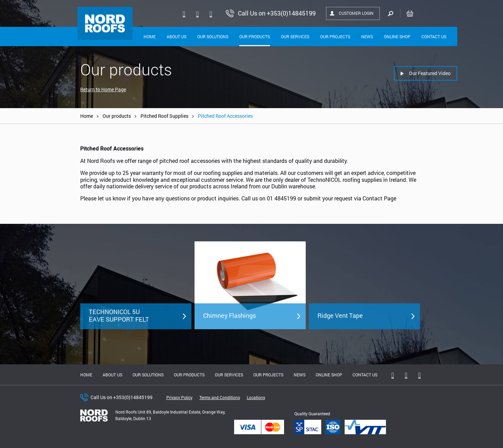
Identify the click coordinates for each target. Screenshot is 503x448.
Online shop (397, 37)
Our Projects (335, 37)
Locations (256, 397)
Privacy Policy (179, 397)
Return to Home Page (103, 89)
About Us (176, 37)
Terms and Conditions (220, 397)
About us (112, 375)
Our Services (295, 37)
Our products (117, 116)
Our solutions (213, 37)
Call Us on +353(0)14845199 (122, 397)
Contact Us (434, 37)
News (367, 37)
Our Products (255, 37)
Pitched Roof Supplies (164, 116)
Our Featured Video (430, 73)
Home (150, 37)
